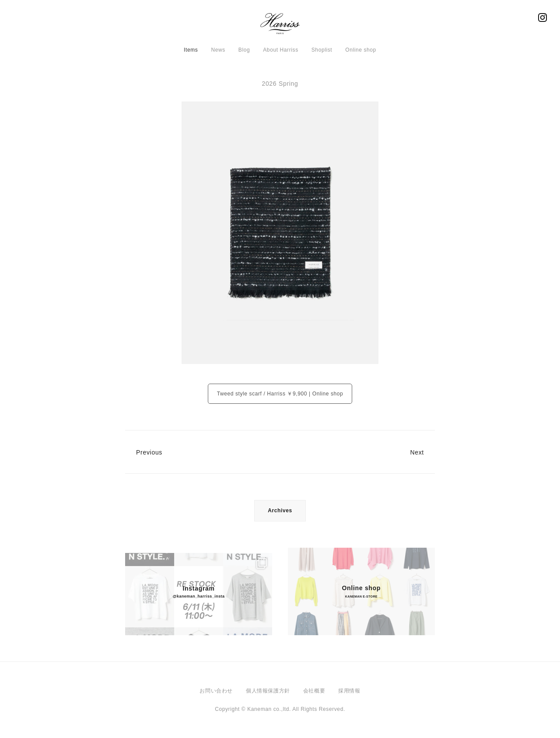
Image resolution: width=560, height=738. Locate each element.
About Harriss (281, 50)
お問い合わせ (216, 691)
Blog (244, 50)
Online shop (361, 50)
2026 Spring (280, 84)
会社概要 (314, 691)
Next (417, 452)
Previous (149, 452)
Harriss (280, 26)
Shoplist (322, 50)
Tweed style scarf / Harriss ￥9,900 (262, 394)
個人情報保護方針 (268, 691)
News (218, 50)
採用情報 (349, 691)
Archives (280, 511)
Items (191, 50)
